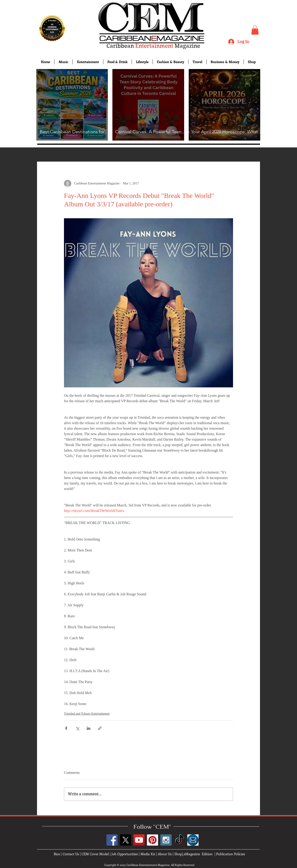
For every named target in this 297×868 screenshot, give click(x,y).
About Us (165, 854)
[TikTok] (179, 840)
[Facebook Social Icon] (112, 840)
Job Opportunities (125, 854)
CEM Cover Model (95, 854)
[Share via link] (100, 728)
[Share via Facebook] (66, 728)
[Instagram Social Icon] (166, 840)
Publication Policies (231, 854)
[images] (193, 840)
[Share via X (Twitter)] (77, 728)
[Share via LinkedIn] (89, 728)
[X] (126, 840)
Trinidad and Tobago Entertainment (87, 714)
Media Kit (148, 854)
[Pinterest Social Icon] (152, 840)
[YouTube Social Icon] (139, 840)
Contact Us (71, 854)
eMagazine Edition (198, 854)
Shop (178, 854)
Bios (57, 854)
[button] (255, 30)
